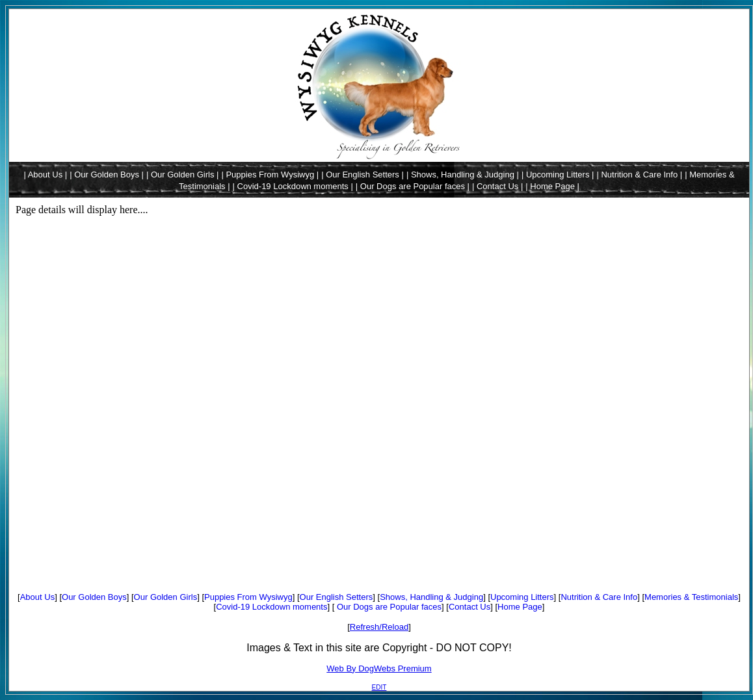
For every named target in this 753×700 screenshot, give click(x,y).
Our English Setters (337, 597)
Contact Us (469, 607)
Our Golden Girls (166, 597)
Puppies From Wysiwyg (248, 597)
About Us (37, 597)
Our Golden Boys (94, 597)
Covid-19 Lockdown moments (271, 607)
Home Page (520, 607)
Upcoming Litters (522, 597)
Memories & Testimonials (691, 597)
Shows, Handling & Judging (431, 597)
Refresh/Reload (379, 627)
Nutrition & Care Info (599, 597)
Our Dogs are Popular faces (388, 607)
